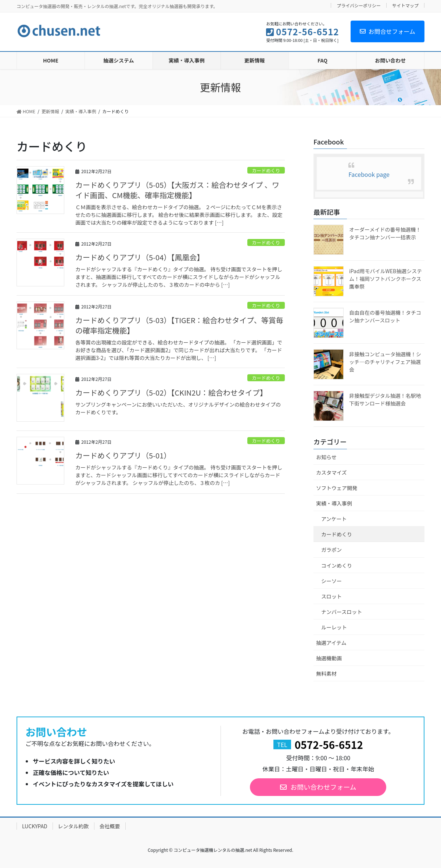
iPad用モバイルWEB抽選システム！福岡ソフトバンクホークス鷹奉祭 (386, 279)
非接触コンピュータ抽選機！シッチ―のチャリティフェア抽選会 (385, 362)
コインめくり (337, 565)
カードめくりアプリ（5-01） (123, 455)
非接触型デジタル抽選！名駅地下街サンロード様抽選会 (385, 399)
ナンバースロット (342, 612)
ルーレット (334, 627)
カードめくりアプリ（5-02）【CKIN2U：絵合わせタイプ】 (171, 392)
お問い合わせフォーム (323, 787)
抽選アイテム (331, 643)
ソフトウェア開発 (337, 488)
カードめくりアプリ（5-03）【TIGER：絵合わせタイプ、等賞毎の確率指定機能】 (179, 325)
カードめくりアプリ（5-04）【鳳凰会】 (140, 257)
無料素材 (326, 674)
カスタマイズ (331, 472)
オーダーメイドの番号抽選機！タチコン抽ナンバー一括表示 (385, 233)
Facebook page (369, 174)
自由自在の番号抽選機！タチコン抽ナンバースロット (385, 316)
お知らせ (326, 457)
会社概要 (110, 826)
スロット (331, 596)
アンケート (334, 519)
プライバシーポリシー (359, 5)
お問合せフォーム (388, 31)
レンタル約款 (73, 826)
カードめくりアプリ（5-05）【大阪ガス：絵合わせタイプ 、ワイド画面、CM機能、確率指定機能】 (177, 190)
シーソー (331, 581)
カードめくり (266, 170)
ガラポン (331, 550)
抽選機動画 (329, 658)
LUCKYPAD (35, 826)
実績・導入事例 (334, 503)
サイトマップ (405, 5)
